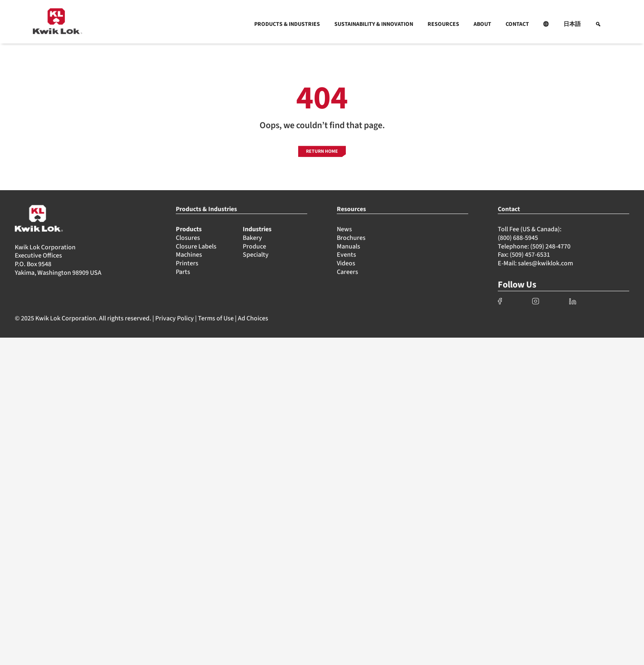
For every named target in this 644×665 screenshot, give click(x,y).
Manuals (348, 246)
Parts (183, 272)
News (344, 229)
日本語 (572, 24)
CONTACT (517, 24)
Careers (347, 272)
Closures (188, 238)
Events (346, 255)
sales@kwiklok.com (545, 263)
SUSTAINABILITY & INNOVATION (374, 24)
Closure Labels (196, 246)
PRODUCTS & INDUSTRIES (287, 24)
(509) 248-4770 (550, 246)
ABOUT (482, 24)
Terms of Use (216, 318)
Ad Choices (253, 318)
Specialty (256, 255)
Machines (189, 255)
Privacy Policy (175, 318)
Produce (254, 246)
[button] (546, 24)
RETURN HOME (322, 151)
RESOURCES (443, 24)
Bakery (252, 238)
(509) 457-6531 (530, 255)
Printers (187, 263)
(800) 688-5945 (518, 238)
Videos (346, 263)
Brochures (351, 238)
